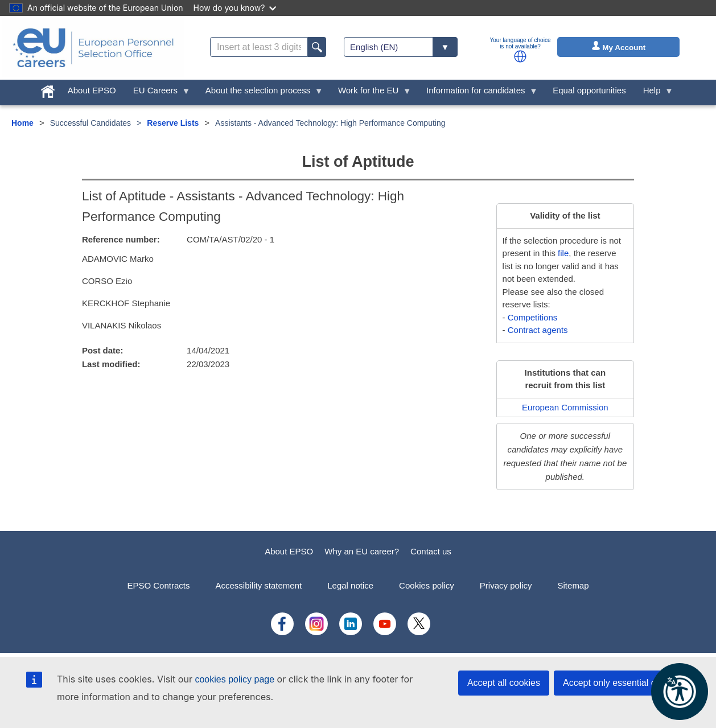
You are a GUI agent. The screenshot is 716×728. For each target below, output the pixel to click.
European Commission (565, 407)
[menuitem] (48, 89)
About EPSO (289, 551)
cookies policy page (234, 679)
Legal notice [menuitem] (350, 585)
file (563, 253)
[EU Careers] (93, 48)
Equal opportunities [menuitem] (589, 90)
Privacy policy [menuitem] (506, 585)
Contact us (431, 551)
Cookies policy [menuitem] (427, 585)
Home (22, 123)
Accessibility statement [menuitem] (258, 585)
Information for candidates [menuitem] (478, 93)
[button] (520, 56)
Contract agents (538, 330)
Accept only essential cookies (622, 683)
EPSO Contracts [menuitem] (158, 585)
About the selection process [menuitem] (260, 93)
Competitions (533, 317)
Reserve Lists (173, 123)
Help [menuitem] (654, 93)
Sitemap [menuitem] (573, 585)
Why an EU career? (362, 551)
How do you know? (235, 8)
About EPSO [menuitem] (92, 90)
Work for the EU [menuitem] (371, 93)
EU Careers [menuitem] (158, 93)
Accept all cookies (504, 683)
